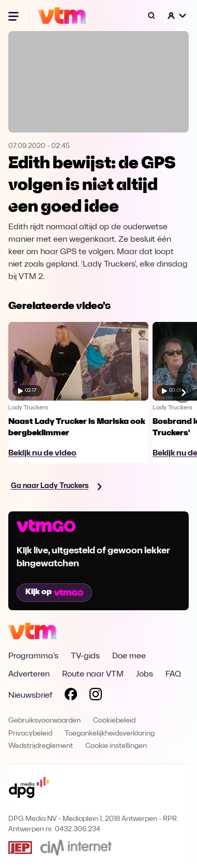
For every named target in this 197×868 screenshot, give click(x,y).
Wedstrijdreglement (41, 746)
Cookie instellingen (116, 746)
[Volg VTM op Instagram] (96, 696)
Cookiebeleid (114, 721)
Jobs (145, 674)
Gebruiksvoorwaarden (44, 721)
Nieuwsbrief (30, 696)
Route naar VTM (93, 674)
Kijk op (54, 592)
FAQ (173, 674)
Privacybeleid (30, 734)
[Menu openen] (14, 16)
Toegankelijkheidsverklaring (110, 734)
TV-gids (85, 656)
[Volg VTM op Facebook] (71, 696)
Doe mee (129, 656)
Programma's (33, 656)
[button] (177, 16)
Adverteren (29, 674)
